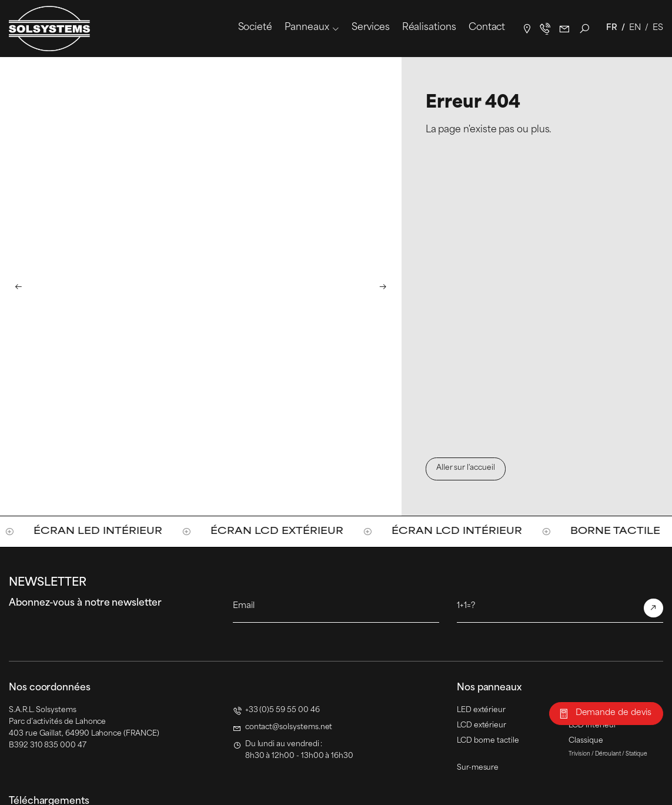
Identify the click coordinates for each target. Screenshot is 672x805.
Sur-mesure (478, 768)
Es (658, 28)
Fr (612, 28)
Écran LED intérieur (117, 531)
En (635, 28)
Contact (487, 28)
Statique (636, 754)
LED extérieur (481, 710)
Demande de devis (614, 713)
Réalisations (429, 28)
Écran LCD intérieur (476, 531)
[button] (18, 286)
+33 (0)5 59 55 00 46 (282, 710)
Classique (586, 741)
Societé (255, 28)
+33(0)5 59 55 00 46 (545, 29)
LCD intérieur (592, 726)
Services (370, 28)
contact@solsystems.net (564, 29)
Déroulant (608, 754)
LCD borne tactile (488, 741)
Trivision (579, 754)
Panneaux (307, 28)
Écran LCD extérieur (296, 531)
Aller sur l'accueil (466, 468)
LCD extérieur (482, 726)
